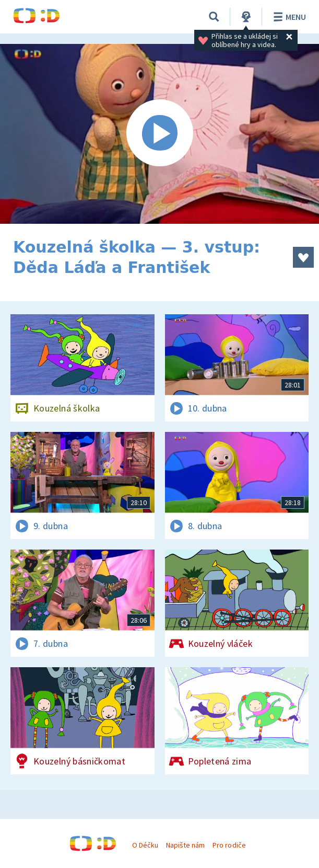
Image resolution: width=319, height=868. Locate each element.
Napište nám (185, 845)
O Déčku (145, 845)
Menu (288, 17)
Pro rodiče (229, 845)
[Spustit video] (159, 134)
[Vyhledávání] (214, 17)
